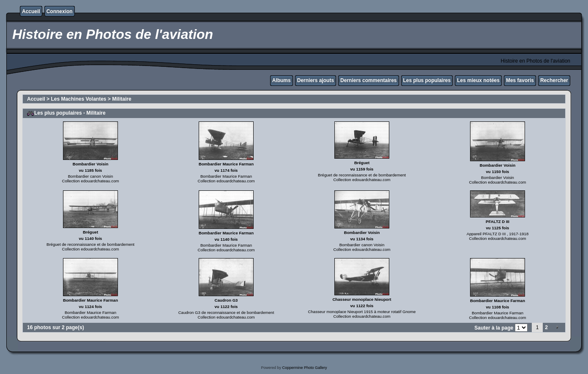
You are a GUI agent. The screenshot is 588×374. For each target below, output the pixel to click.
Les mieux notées (478, 80)
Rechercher (554, 80)
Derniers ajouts (316, 80)
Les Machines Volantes (78, 99)
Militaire (122, 99)
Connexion (60, 11)
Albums (282, 80)
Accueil (31, 11)
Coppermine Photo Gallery (304, 368)
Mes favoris (520, 80)
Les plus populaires (427, 80)
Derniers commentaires (368, 80)
